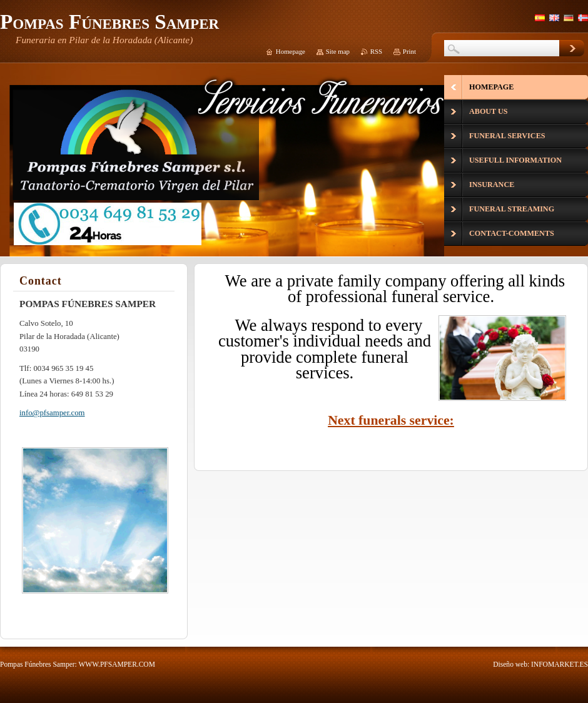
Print (409, 51)
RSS (376, 51)
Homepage (291, 51)
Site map (338, 51)
